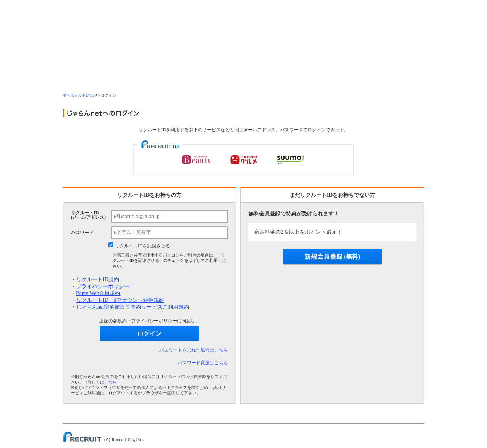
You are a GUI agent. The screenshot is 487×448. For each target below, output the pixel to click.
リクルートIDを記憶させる (142, 246)
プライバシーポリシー (103, 286)
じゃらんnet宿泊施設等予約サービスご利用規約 (133, 307)
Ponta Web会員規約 (98, 293)
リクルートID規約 (98, 280)
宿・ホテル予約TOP (80, 95)
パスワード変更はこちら (203, 363)
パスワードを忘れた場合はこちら (194, 350)
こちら (111, 382)
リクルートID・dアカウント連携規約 (120, 300)
